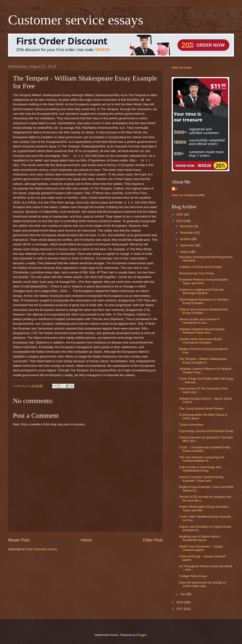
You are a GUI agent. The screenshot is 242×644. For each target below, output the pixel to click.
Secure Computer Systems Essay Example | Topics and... (201, 479)
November (187, 233)
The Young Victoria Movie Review (201, 408)
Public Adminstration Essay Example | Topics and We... (204, 508)
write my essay (181, 67)
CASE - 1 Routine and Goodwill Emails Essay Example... (205, 449)
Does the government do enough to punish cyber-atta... (202, 584)
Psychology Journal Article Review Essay (206, 431)
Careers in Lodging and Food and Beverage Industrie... (201, 291)
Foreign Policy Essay (193, 576)
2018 (180, 602)
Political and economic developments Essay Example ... (204, 311)
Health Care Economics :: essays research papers (201, 548)
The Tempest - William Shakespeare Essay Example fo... (203, 361)
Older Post (153, 540)
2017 (180, 609)
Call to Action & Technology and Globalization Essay (200, 469)
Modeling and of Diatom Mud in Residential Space (200, 538)
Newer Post (19, 540)
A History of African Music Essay (200, 267)
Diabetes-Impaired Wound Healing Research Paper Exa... (202, 331)
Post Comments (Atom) (42, 549)
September (187, 245)
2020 (180, 214)
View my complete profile (188, 195)
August (185, 252)
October (185, 239)
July (183, 594)
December (187, 226)
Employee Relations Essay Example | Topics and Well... (204, 281)
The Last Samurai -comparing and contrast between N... (202, 459)
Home (86, 540)
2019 (180, 221)
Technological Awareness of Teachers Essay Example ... (204, 301)
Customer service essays (76, 20)
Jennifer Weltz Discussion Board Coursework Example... (200, 341)
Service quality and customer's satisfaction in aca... (199, 321)
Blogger (142, 635)
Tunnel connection (191, 425)
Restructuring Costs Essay (197, 273)
